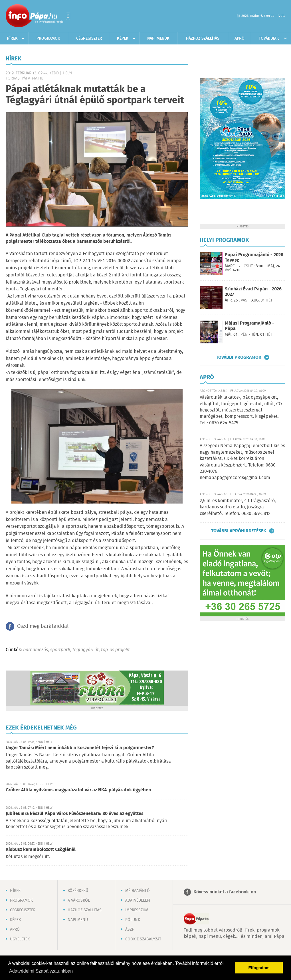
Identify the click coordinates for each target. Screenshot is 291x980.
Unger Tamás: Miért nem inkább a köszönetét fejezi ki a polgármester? (80, 748)
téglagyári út (86, 650)
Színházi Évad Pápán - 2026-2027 (254, 292)
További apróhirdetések (239, 531)
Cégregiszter (89, 38)
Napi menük (158, 38)
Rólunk (133, 920)
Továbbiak (269, 38)
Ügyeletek (20, 939)
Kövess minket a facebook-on (225, 892)
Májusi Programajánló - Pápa (249, 326)
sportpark (60, 650)
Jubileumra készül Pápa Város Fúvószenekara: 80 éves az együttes (75, 814)
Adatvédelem (138, 900)
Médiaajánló (138, 891)
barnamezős (36, 650)
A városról (79, 900)
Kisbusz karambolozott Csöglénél (41, 850)
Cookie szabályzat (143, 939)
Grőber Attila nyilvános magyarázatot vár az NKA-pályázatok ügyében (78, 790)
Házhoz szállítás (203, 38)
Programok (48, 38)
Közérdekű (78, 891)
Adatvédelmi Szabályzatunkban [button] (41, 971)
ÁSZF (130, 930)
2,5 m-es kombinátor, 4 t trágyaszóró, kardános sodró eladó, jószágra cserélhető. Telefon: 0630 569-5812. (238, 507)
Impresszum (137, 910)
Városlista (68, 16)
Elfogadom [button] (259, 968)
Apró (240, 38)
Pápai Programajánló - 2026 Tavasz (254, 258)
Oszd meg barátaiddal (43, 626)
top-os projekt (115, 650)
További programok (239, 357)
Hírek (12, 38)
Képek (123, 38)
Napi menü (78, 920)
